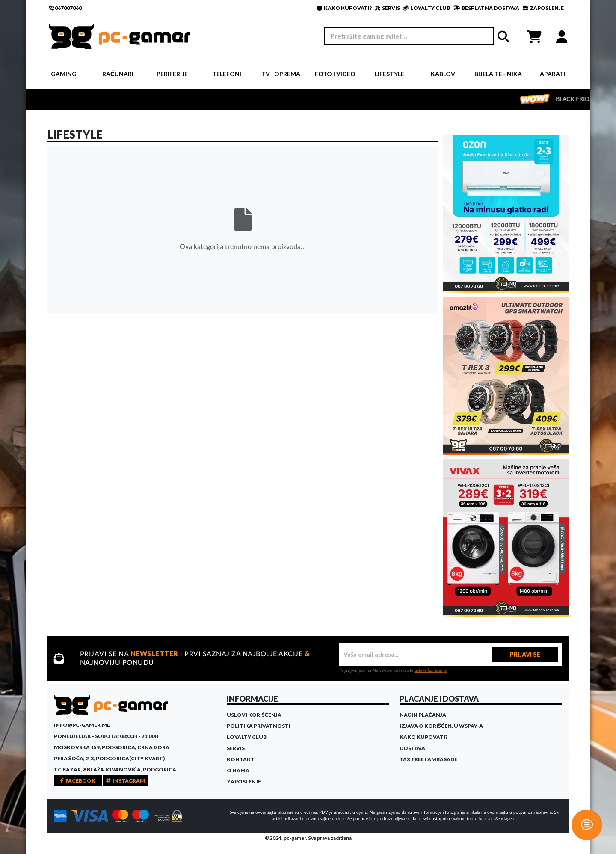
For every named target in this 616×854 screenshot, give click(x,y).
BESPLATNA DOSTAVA (486, 8)
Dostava (412, 748)
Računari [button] (118, 74)
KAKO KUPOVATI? (344, 8)
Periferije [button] (172, 74)
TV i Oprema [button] (281, 74)
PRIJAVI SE (525, 654)
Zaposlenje (244, 781)
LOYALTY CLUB (427, 8)
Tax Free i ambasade (428, 759)
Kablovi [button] (444, 74)
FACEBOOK (78, 781)
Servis (236, 748)
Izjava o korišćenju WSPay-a (441, 726)
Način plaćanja (423, 715)
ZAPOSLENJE (543, 8)
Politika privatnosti (259, 726)
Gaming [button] (64, 74)
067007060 (65, 8)
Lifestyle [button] (389, 74)
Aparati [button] (553, 74)
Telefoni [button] (227, 74)
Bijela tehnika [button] (498, 74)
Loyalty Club (247, 737)
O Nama (238, 770)
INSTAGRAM (126, 781)
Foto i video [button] (335, 74)
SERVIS (388, 8)
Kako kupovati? (423, 737)
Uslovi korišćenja (254, 715)
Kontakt (241, 759)
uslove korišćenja (431, 670)
